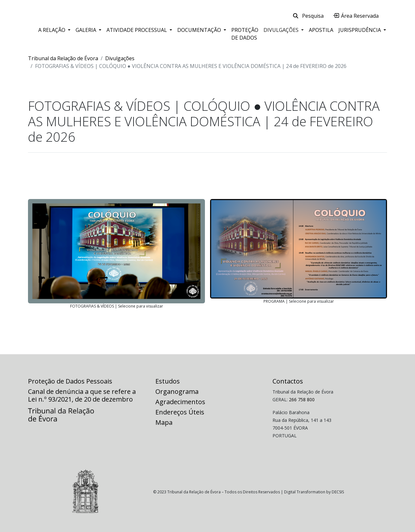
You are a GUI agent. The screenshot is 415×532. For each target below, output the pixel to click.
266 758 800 (302, 399)
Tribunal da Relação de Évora (63, 58)
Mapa (164, 422)
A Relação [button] (52, 30)
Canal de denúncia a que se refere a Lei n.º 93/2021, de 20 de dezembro (82, 395)
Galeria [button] (87, 30)
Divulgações (120, 58)
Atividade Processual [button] (137, 30)
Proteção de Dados (245, 34)
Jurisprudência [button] (360, 30)
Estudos (168, 381)
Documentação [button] (200, 30)
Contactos (288, 381)
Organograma (177, 391)
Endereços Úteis (180, 412)
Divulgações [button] (282, 30)
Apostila (321, 30)
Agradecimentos (180, 402)
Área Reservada (356, 16)
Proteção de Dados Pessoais (70, 381)
